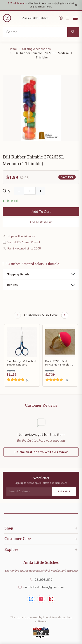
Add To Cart (41, 211)
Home (13, 49)
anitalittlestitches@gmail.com (41, 587)
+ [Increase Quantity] (40, 191)
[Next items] (65, 315)
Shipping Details (18, 274)
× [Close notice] (76, 5)
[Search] (35, 32)
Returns (12, 285)
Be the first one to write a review (41, 452)
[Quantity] (30, 191)
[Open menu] (75, 18)
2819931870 (41, 579)
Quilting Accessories (37, 49)
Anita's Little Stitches (35, 18)
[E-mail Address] (29, 491)
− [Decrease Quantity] (19, 191)
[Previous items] (17, 315)
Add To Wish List (41, 222)
